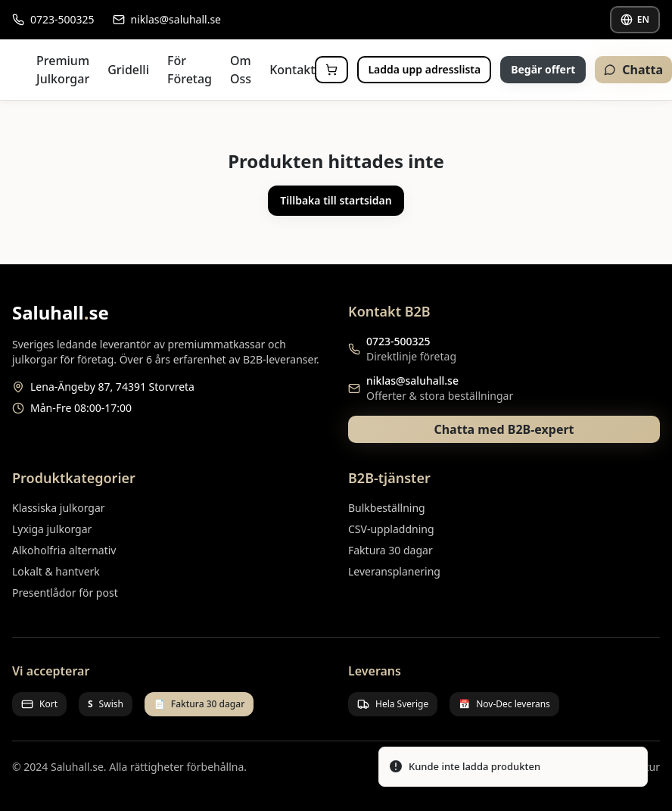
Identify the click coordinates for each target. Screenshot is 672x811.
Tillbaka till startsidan (336, 200)
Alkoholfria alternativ (64, 550)
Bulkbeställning (387, 508)
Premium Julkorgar (63, 70)
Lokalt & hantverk (56, 571)
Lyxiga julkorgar (52, 529)
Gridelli (128, 70)
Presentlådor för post (65, 593)
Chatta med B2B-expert (504, 429)
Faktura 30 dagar (390, 550)
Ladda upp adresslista (424, 69)
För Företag (190, 70)
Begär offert (543, 69)
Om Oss (241, 70)
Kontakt (292, 70)
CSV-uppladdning (391, 529)
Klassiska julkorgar (59, 508)
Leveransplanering (394, 571)
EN (635, 19)
